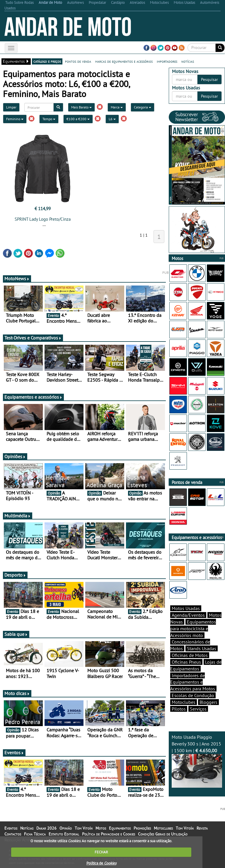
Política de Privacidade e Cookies (109, 834)
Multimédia (18, 516)
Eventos (14, 753)
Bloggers (208, 702)
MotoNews (17, 278)
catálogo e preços (47, 61)
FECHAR (101, 852)
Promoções (142, 828)
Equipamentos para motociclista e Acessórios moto (193, 629)
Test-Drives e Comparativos (33, 338)
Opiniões (15, 456)
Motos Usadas (186, 608)
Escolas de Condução (193, 695)
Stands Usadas (202, 648)
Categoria (143, 107)
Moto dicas (17, 693)
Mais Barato (81, 107)
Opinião (66, 828)
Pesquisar (209, 79)
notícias (188, 61)
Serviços (198, 709)
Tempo (49, 119)
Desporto (15, 575)
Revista (202, 828)
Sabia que (16, 634)
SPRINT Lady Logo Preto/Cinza (43, 219)
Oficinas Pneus (186, 662)
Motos (101, 828)
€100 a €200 (78, 119)
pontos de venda (78, 61)
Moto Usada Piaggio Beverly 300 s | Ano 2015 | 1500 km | (197, 761)
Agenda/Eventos (188, 615)
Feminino (15, 119)
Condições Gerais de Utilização (163, 834)
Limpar (11, 107)
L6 (112, 119)
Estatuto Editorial (64, 834)
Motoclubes (184, 702)
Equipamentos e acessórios (33, 397)
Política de (101, 863)
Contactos (13, 834)
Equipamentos (120, 828)
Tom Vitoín (84, 828)
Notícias (27, 828)
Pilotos (179, 709)
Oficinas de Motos (190, 655)
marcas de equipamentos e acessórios (124, 61)
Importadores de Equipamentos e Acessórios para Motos (193, 682)
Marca (117, 107)
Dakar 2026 (46, 828)
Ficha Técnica (35, 834)
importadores (167, 61)
